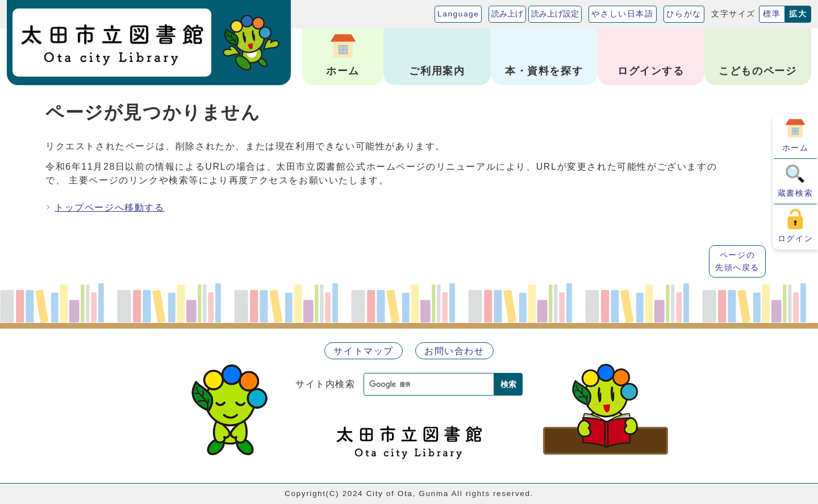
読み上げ (507, 14)
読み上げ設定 (555, 14)
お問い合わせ (454, 351)
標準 (772, 14)
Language (458, 14)
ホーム (796, 148)
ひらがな (684, 14)
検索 (508, 384)
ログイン (795, 238)
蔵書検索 (795, 193)
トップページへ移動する (110, 207)
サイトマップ (364, 351)
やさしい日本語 (622, 14)
